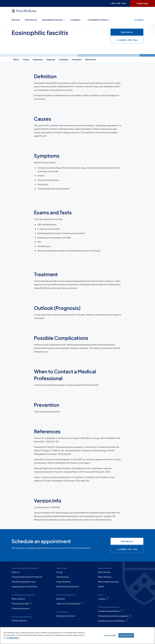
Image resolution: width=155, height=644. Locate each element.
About (16, 59)
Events (101, 586)
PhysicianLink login (22, 603)
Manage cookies (110, 635)
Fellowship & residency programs (115, 616)
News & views (104, 572)
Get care (16, 20)
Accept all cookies (126, 635)
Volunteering (62, 577)
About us (16, 572)
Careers (103, 599)
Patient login (142, 3)
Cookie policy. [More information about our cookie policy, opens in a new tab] (13, 638)
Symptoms (38, 59)
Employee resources (66, 616)
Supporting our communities (24, 586)
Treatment (63, 59)
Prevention (77, 59)
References (91, 59)
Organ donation (64, 582)
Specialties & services (54, 20)
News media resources (108, 582)
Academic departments (111, 611)
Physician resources (21, 608)
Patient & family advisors (68, 586)
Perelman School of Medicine (113, 621)
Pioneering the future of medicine (27, 577)
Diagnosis (51, 59)
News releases (105, 577)
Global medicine (19, 621)
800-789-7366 (118, 3)
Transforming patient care (23, 582)
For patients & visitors (99, 20)
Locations (77, 20)
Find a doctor (31, 20)
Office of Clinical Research (70, 603)
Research (61, 599)
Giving (59, 572)
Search (139, 20)
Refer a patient (18, 599)
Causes (26, 59)
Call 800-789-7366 (127, 40)
